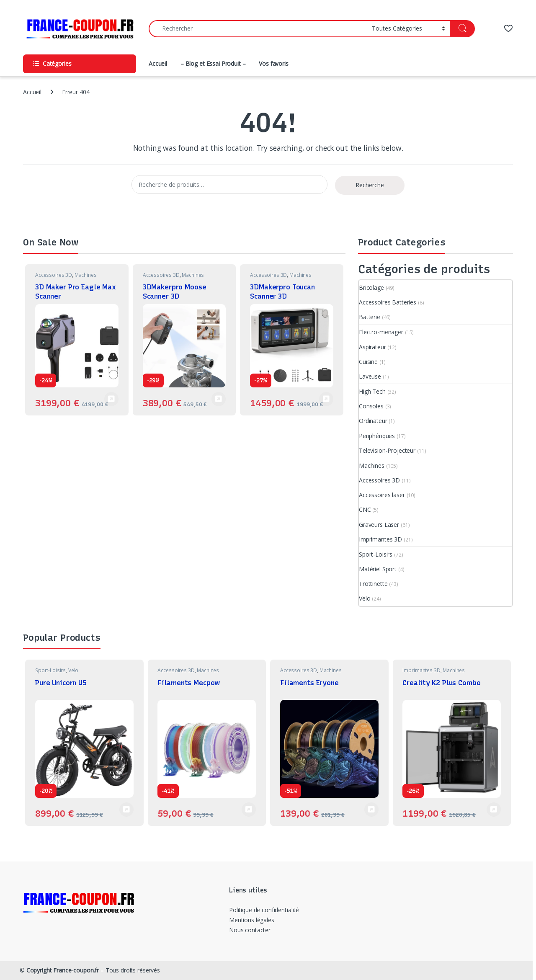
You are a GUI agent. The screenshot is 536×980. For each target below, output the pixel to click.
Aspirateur (372, 347)
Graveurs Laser (379, 525)
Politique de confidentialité (264, 910)
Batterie (370, 317)
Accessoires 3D (54, 275)
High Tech (372, 391)
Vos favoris (273, 63)
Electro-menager (381, 332)
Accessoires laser (382, 495)
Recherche (370, 185)
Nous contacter (250, 930)
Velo (365, 598)
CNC (365, 509)
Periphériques (377, 436)
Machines (86, 275)
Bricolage (371, 288)
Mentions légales (252, 920)
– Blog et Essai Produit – (213, 63)
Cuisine (368, 362)
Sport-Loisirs (376, 554)
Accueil (158, 63)
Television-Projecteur (387, 450)
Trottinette (373, 584)
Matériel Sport (378, 569)
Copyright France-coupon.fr (63, 970)
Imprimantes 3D (380, 539)
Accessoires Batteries (388, 302)
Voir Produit (111, 399)
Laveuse (370, 376)
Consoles (371, 406)
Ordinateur (373, 421)
